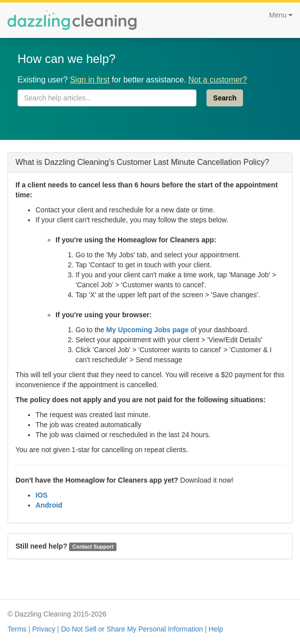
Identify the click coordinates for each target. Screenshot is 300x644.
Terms (17, 629)
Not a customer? (217, 80)
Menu (281, 15)
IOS (41, 495)
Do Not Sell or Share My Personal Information (132, 629)
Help (216, 629)
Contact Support (93, 547)
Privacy (44, 629)
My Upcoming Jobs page (147, 330)
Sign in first (90, 80)
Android (49, 505)
